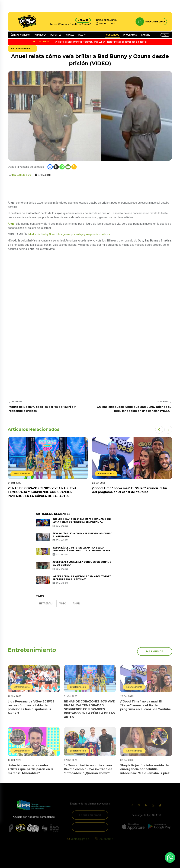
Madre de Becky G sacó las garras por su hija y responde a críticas (69, 234)
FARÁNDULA (40, 35)
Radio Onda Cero (22, 175)
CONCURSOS (113, 35)
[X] (56, 167)
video (63, 604)
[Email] (68, 167)
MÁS (81, 35)
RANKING (146, 35)
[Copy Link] (74, 167)
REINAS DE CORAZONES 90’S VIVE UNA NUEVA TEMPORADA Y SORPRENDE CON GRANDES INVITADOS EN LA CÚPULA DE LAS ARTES (42, 492)
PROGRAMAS (130, 35)
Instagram (46, 604)
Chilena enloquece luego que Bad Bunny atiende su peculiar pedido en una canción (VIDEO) (134, 409)
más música (155, 651)
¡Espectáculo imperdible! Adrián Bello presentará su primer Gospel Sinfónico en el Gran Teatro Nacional (82, 551)
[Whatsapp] (62, 167)
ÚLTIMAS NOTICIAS (20, 35)
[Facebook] (50, 167)
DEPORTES (56, 35)
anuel (77, 604)
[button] (159, 430)
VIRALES (70, 35)
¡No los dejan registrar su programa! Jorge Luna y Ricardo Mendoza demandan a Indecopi (82, 522)
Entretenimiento (22, 48)
